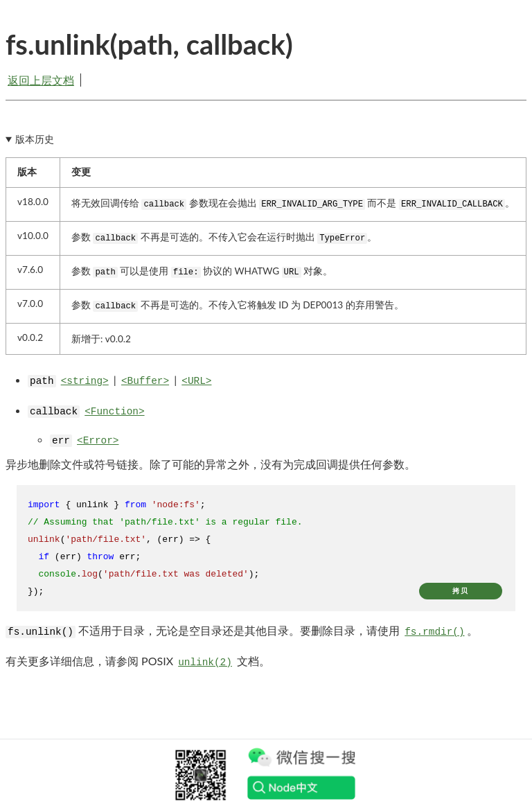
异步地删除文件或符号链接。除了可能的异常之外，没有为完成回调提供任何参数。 (211, 464)
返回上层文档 (41, 80)
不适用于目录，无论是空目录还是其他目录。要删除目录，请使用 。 (242, 631)
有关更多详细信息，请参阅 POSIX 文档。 (138, 661)
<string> (85, 381)
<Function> (114, 412)
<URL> (196, 381)
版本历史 (35, 139)
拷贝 (461, 591)
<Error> (98, 441)
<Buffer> (145, 381)
